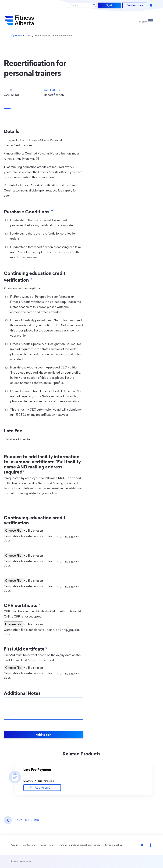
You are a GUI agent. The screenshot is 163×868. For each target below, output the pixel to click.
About (14, 845)
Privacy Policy (47, 845)
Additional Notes (22, 693)
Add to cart (42, 788)
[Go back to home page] (19, 20)
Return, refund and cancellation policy (80, 845)
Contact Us (29, 845)
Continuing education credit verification (35, 277)
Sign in (110, 5)
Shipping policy (114, 845)
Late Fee (13, 431)
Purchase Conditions (28, 212)
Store (28, 36)
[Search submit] (94, 5)
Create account (135, 5)
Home (16, 36)
